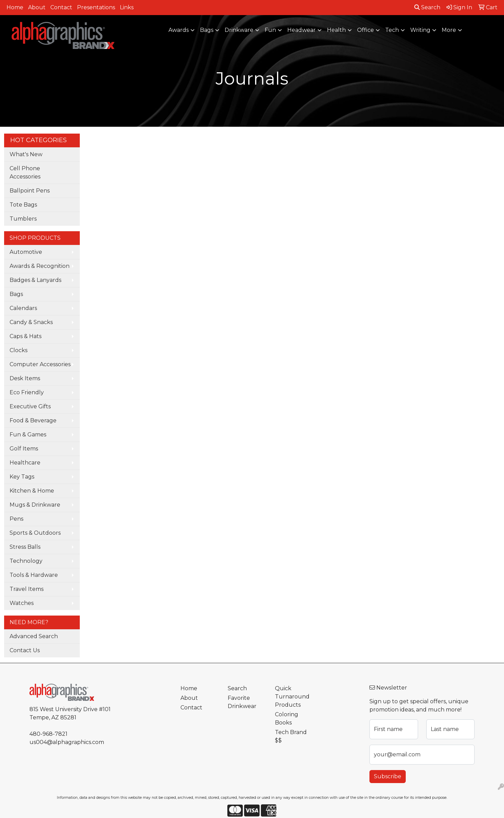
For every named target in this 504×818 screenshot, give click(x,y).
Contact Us (25, 650)
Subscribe (388, 776)
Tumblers (23, 219)
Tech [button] (392, 30)
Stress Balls (25, 547)
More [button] (449, 30)
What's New (26, 154)
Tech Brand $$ (291, 736)
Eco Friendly (27, 392)
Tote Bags (23, 205)
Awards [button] (179, 30)
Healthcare (25, 463)
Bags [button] (207, 30)
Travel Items (27, 589)
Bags (16, 294)
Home (15, 7)
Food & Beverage (33, 420)
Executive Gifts (30, 406)
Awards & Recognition (40, 266)
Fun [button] (270, 30)
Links (127, 7)
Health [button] (336, 30)
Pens (16, 519)
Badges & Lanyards (35, 280)
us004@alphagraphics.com (67, 742)
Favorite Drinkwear (242, 702)
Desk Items (25, 378)
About (37, 7)
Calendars (23, 308)
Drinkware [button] (239, 30)
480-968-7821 (48, 734)
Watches (22, 603)
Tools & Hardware (34, 575)
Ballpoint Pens (30, 191)
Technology (26, 561)
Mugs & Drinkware (35, 505)
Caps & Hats (26, 336)
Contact (61, 7)
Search (427, 7)
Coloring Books (287, 718)
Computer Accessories (40, 364)
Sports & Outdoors (35, 533)
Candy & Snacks (31, 322)
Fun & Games (28, 435)
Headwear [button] (301, 30)
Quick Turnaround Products (292, 697)
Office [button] (366, 30)
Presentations (96, 7)
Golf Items (24, 449)
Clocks (18, 350)
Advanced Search (34, 636)
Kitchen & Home (32, 491)
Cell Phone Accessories (25, 172)
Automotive (26, 252)
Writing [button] (420, 30)
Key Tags (22, 477)
